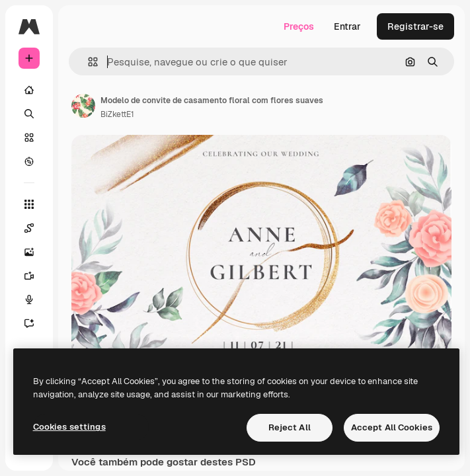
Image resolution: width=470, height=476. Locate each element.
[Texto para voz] (36, 299)
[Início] (29, 90)
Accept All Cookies (392, 427)
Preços (299, 26)
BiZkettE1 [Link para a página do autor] (117, 114)
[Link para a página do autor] (83, 106)
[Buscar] (29, 114)
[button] (88, 62)
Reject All (290, 427)
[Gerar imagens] (36, 252)
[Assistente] (36, 323)
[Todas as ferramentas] (29, 204)
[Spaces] (36, 228)
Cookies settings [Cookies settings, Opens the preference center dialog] (69, 427)
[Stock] (29, 138)
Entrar (347, 26)
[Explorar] (29, 161)
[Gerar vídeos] (36, 276)
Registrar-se (415, 26)
